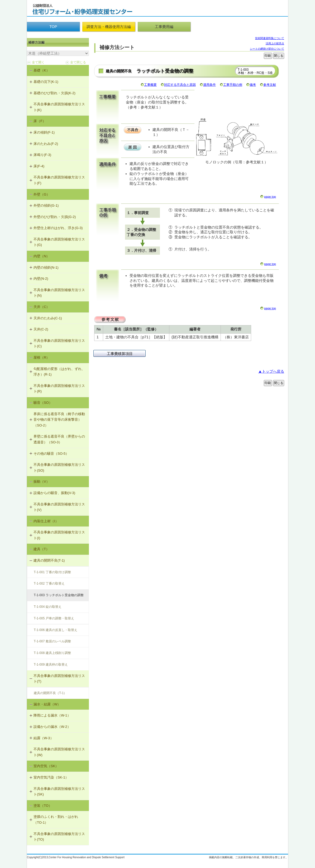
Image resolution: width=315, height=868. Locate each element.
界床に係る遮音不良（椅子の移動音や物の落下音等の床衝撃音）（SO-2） (59, 420)
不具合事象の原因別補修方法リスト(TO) (59, 837)
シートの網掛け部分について (267, 49)
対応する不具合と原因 (180, 85)
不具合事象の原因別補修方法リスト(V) (59, 507)
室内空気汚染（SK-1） (51, 777)
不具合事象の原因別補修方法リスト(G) (59, 242)
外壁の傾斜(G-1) (46, 205)
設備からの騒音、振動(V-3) (54, 493)
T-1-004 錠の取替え (48, 607)
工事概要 (150, 85)
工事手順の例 (233, 85)
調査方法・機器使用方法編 (109, 27)
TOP (53, 27)
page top (270, 197)
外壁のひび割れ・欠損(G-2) (55, 217)
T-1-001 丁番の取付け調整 (52, 572)
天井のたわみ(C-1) (48, 318)
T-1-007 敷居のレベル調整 (52, 641)
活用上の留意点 (275, 43)
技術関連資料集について (270, 38)
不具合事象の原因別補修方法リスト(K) (59, 107)
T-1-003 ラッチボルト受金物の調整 (59, 595)
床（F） (40, 121)
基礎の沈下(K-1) (46, 82)
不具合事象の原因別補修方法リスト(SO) (59, 468)
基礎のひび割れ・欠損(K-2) (54, 93)
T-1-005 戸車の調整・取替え (54, 618)
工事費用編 (164, 27)
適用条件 (209, 85)
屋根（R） (42, 357)
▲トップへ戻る (271, 371)
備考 (253, 85)
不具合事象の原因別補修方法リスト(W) (59, 752)
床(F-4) (39, 166)
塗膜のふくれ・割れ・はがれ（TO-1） (56, 820)
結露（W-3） (44, 738)
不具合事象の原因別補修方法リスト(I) (59, 535)
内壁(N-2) (41, 279)
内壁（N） (42, 256)
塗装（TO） (43, 806)
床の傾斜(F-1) (44, 132)
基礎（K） (42, 70)
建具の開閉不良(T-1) (49, 560)
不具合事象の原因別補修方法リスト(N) (59, 293)
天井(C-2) (41, 329)
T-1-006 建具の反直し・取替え (56, 630)
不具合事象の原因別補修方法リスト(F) (59, 180)
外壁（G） (42, 194)
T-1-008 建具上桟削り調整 (52, 653)
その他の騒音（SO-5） (51, 454)
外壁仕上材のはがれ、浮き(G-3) (58, 228)
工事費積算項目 (120, 354)
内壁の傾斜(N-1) (46, 267)
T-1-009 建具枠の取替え (51, 665)
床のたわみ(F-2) (46, 144)
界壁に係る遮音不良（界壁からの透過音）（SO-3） (59, 439)
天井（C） (42, 307)
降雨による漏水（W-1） (52, 715)
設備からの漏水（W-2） (52, 727)
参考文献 (270, 85)
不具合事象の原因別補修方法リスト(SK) (59, 792)
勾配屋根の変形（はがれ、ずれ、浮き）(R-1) (59, 372)
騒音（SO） (43, 403)
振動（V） (42, 482)
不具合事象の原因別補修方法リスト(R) (59, 389)
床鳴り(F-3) (42, 155)
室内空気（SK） (46, 766)
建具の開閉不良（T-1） (50, 693)
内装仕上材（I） (46, 521)
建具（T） (41, 549)
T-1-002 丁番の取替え (49, 584)
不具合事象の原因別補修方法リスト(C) (59, 343)
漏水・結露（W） (47, 704)
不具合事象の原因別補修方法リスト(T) (59, 679)
